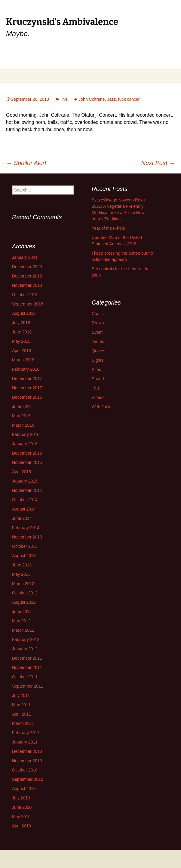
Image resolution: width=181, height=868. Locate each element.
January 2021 (25, 257)
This (64, 99)
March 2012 (23, 630)
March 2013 (23, 584)
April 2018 (21, 351)
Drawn (98, 323)
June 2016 (22, 406)
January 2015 (25, 481)
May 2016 (21, 416)
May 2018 (21, 341)
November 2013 (27, 537)
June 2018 (22, 332)
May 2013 (21, 574)
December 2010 (27, 751)
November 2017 (27, 388)
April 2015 (21, 472)
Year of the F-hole (108, 228)
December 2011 (27, 658)
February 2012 (26, 639)
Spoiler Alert (26, 163)
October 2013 (25, 546)
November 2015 (27, 462)
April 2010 (21, 826)
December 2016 (27, 397)
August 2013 (24, 556)
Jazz (111, 99)
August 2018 (24, 313)
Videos (98, 397)
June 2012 (22, 612)
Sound (98, 379)
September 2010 (28, 779)
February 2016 (26, 434)
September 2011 (28, 686)
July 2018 (21, 323)
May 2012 (21, 621)
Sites (96, 370)
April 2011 (21, 714)
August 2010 (24, 789)
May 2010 (21, 817)
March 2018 (23, 360)
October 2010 (25, 770)
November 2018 (27, 285)
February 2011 (26, 733)
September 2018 (28, 304)
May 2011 (21, 705)
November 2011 (27, 667)
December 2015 (27, 453)
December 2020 (27, 267)
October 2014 (25, 500)
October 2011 (25, 677)
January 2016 (25, 444)
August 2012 (24, 602)
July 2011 (21, 695)
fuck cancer (129, 99)
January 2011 (25, 742)
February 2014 (26, 528)
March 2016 (23, 425)
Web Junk (101, 407)
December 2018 (27, 276)
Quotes (98, 351)
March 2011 (23, 723)
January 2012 (25, 649)
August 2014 (24, 509)
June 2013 (22, 565)
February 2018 (26, 369)
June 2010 (22, 807)
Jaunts (98, 342)
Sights (98, 360)
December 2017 (27, 379)
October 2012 (25, 593)
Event (97, 332)
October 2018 (25, 295)
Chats (97, 314)
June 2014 (22, 518)
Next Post (158, 163)
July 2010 (21, 798)
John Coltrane (92, 99)
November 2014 (27, 490)
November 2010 (27, 761)
